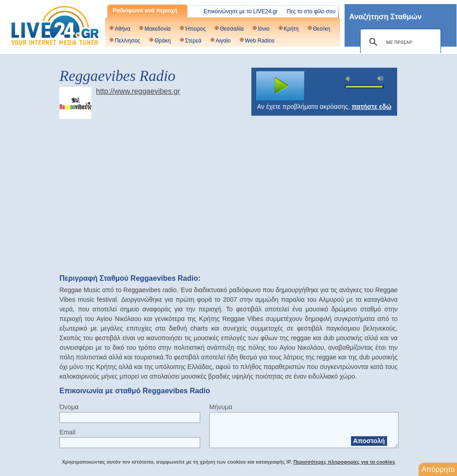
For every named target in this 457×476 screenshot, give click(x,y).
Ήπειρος (196, 29)
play (281, 86)
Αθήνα (122, 29)
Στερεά (193, 41)
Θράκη (163, 41)
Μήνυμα (221, 407)
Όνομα (69, 407)
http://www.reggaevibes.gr (138, 91)
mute (349, 79)
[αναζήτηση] (399, 42)
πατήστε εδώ (372, 107)
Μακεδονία (157, 29)
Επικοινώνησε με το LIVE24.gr (241, 11)
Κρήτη (291, 29)
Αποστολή (369, 441)
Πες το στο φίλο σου (311, 11)
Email (67, 432)
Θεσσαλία (232, 29)
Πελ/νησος (128, 41)
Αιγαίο (223, 41)
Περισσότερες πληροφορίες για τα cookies (344, 462)
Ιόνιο (263, 29)
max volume (381, 78)
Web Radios (260, 41)
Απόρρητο (438, 469)
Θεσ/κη (322, 29)
